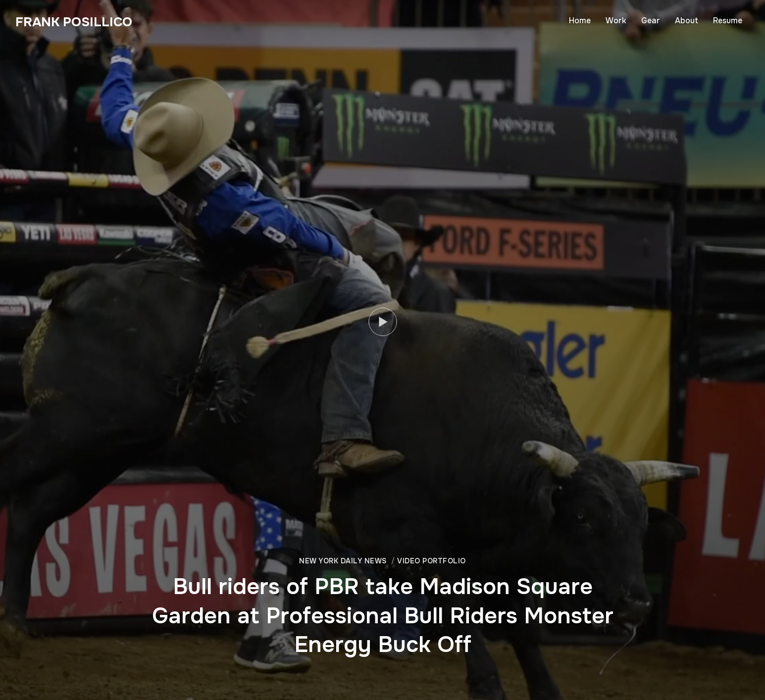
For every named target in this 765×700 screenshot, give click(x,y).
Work (616, 21)
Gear (651, 21)
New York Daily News (343, 561)
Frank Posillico (74, 22)
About (687, 21)
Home (580, 21)
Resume (728, 21)
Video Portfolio (432, 561)
